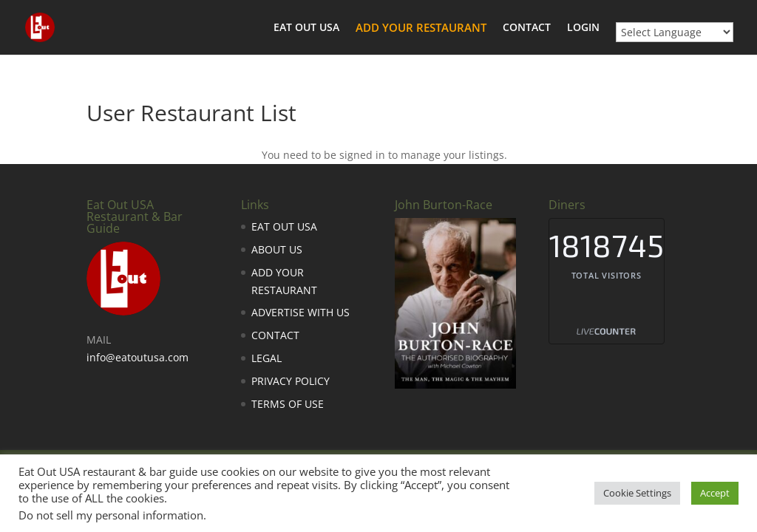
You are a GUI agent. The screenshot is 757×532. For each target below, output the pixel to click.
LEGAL (267, 358)
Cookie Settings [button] (637, 493)
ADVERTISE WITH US (301, 312)
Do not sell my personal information (111, 515)
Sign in (540, 155)
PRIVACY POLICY (291, 381)
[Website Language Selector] (675, 32)
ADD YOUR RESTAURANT (421, 28)
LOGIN (583, 28)
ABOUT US (277, 249)
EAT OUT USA (306, 28)
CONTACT (527, 28)
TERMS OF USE (288, 404)
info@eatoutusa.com (138, 357)
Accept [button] (715, 493)
